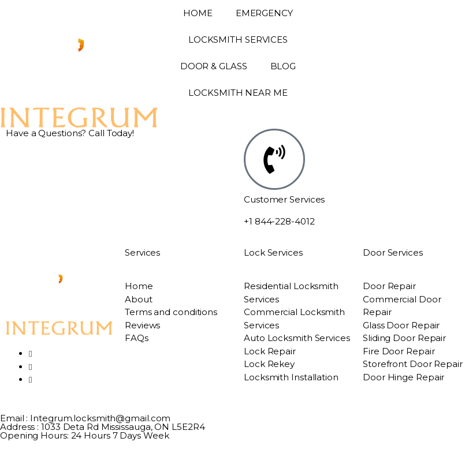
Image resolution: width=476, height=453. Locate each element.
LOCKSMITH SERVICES (238, 40)
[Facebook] (30, 353)
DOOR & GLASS (214, 66)
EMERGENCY (264, 13)
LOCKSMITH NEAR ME (238, 93)
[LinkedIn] (30, 379)
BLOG (283, 66)
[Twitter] (30, 367)
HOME (198, 13)
